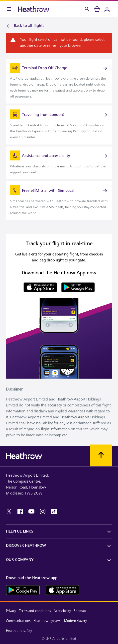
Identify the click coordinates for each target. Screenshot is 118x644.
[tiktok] (54, 511)
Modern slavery (75, 621)
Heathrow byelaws (47, 621)
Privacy (11, 611)
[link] (59, 81)
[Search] (87, 9)
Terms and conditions (35, 611)
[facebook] (20, 511)
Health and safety (19, 631)
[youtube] (31, 511)
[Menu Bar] (9, 9)
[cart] (97, 9)
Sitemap (80, 611)
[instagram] (43, 511)
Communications (18, 621)
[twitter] (9, 511)
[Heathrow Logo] (34, 9)
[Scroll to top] (101, 455)
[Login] (107, 9)
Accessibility (62, 611)
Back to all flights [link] (25, 26)
